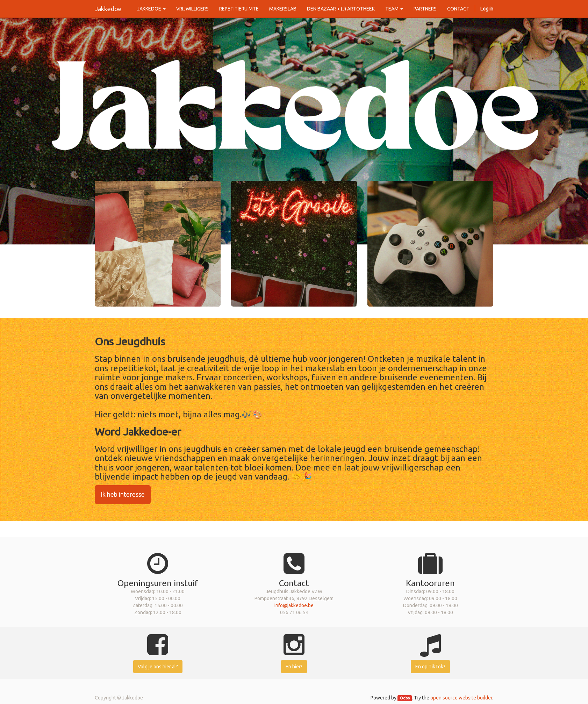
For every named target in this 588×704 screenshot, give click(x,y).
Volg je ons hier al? (158, 667)
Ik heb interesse (123, 494)
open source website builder (461, 698)
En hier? (294, 667)
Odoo (405, 698)
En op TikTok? (430, 667)
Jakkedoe (108, 9)
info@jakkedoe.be (294, 605)
